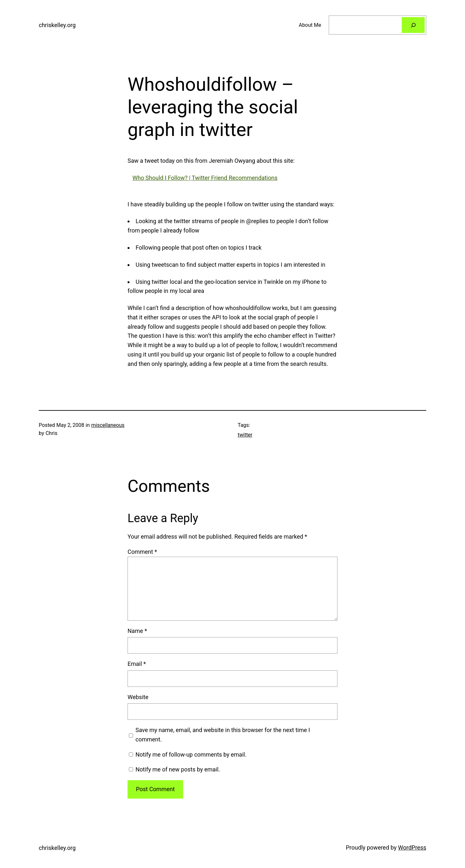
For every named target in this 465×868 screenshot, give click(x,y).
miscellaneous (108, 425)
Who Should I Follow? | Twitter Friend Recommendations (205, 178)
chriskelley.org (57, 25)
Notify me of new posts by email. (178, 769)
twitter (245, 435)
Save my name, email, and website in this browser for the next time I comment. (223, 735)
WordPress (412, 847)
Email (137, 664)
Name (137, 631)
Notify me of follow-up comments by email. (191, 754)
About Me (310, 25)
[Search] (413, 25)
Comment (142, 552)
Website (138, 697)
